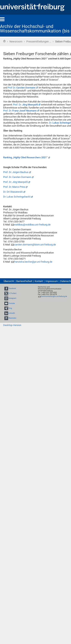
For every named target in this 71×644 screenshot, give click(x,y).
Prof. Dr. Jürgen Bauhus (16, 172)
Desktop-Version (12, 325)
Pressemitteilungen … (39, 41)
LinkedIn (12, 313)
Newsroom (16, 41)
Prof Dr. (22, 88)
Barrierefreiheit (24, 281)
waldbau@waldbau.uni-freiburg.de (32, 225)
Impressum (52, 281)
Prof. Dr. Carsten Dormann (17, 177)
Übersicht (9, 281)
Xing (10, 308)
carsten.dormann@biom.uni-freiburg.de (35, 245)
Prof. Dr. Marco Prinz (14, 187)
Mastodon (12, 318)
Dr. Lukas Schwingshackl (17, 197)
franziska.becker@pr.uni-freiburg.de (33, 262)
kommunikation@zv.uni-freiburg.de (54, 296)
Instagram (12, 298)
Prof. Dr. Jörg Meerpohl (15, 182)
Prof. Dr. (25, 105)
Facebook (12, 288)
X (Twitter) (12, 293)
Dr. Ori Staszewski (13, 192)
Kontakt (39, 281)
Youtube (12, 303)
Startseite (4, 41)
